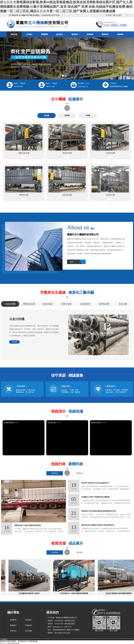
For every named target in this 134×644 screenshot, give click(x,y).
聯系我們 (105, 34)
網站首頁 (14, 34)
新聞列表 (80, 473)
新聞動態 (44, 34)
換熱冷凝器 (66, 304)
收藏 (110, 15)
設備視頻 (90, 34)
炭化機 (46, 115)
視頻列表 (55, 473)
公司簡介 (29, 34)
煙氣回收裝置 (29, 304)
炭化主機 (123, 304)
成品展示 (80, 552)
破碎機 (67, 115)
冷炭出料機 (10, 304)
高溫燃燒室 (85, 304)
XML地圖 (28, 631)
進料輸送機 (104, 304)
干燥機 (88, 115)
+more (14, 342)
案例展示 (75, 34)
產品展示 (60, 34)
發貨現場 (55, 552)
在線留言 (120, 34)
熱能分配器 (48, 304)
